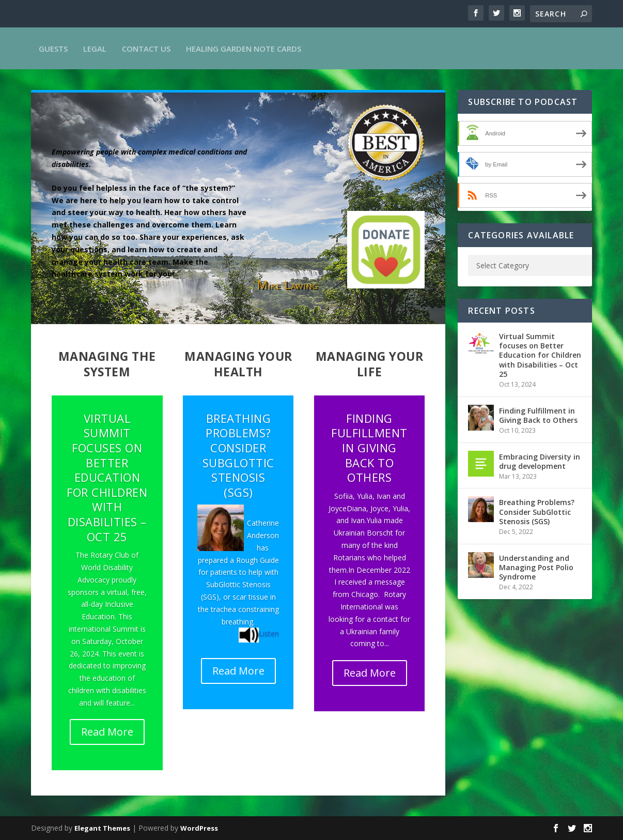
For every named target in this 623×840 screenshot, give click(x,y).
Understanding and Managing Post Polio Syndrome (536, 567)
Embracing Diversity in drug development (540, 461)
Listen (269, 633)
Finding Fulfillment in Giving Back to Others (369, 448)
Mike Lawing (288, 284)
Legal (95, 49)
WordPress (199, 828)
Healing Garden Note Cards (244, 49)
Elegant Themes (102, 828)
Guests (53, 49)
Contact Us (146, 49)
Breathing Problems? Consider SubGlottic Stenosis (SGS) (238, 455)
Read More (107, 732)
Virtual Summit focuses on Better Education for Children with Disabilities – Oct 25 (107, 477)
